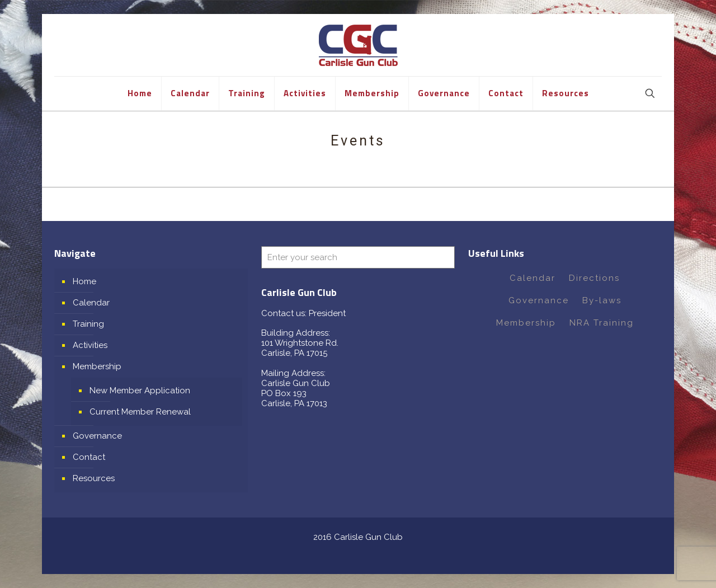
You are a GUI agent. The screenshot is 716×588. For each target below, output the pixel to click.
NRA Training (602, 323)
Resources (94, 478)
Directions (594, 278)
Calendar (91, 303)
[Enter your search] (358, 257)
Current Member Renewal (140, 412)
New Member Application (140, 391)
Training (88, 324)
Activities (90, 345)
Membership (97, 366)
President (327, 313)
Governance (97, 436)
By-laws (602, 300)
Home (84, 281)
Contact (89, 457)
